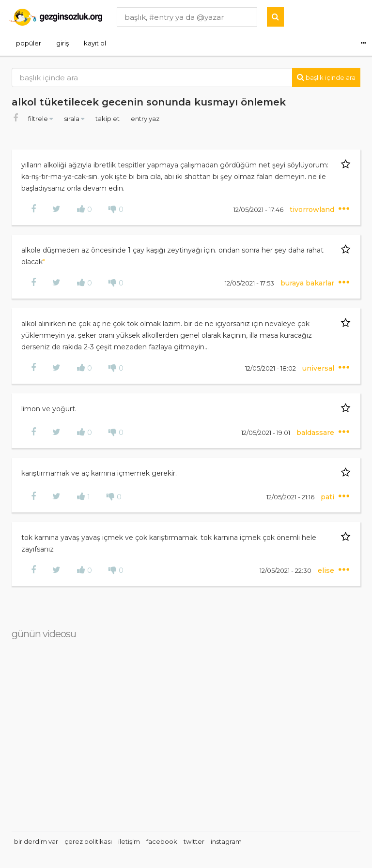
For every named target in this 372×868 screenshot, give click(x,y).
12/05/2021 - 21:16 (291, 497)
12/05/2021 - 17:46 (259, 210)
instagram (226, 841)
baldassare (316, 433)
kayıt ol (95, 43)
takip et (108, 119)
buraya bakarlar (308, 283)
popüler (29, 43)
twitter (194, 841)
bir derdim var (36, 841)
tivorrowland (313, 210)
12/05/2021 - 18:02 (271, 368)
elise (327, 570)
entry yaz (145, 119)
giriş (62, 43)
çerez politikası (88, 841)
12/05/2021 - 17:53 (250, 283)
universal (319, 368)
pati (328, 497)
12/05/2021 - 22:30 (286, 570)
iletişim (129, 841)
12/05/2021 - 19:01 (266, 433)
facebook (162, 841)
